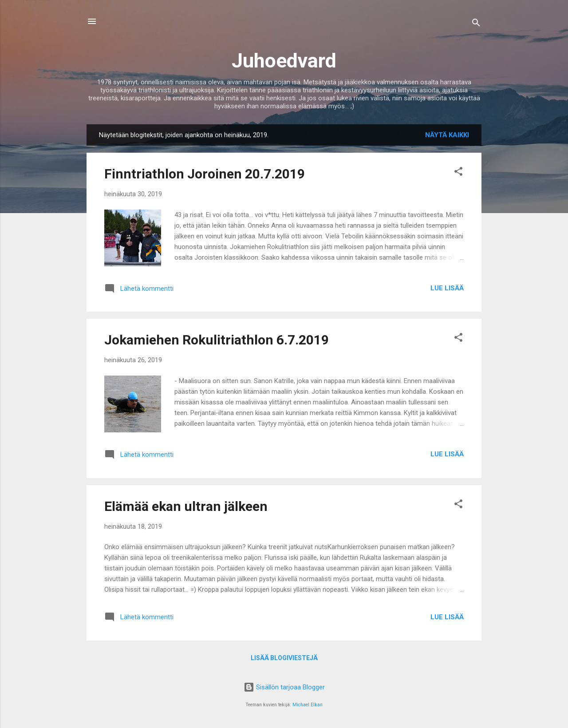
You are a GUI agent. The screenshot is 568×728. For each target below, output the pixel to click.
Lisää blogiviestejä (284, 658)
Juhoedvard (284, 61)
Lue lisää (447, 288)
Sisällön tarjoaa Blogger (284, 687)
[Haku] (476, 24)
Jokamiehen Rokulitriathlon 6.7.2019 (217, 340)
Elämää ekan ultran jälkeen (186, 506)
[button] (458, 173)
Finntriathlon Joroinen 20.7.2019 (205, 174)
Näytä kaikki (447, 135)
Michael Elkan (308, 705)
